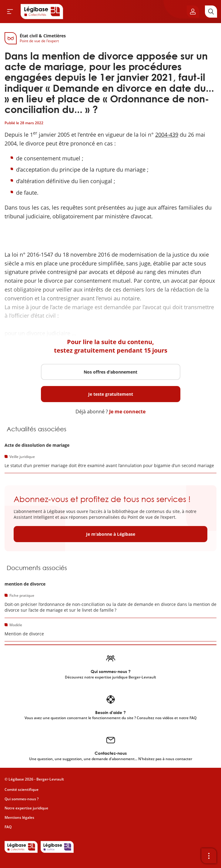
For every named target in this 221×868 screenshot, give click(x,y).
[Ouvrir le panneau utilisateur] (193, 12)
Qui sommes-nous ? (22, 799)
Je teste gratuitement (111, 394)
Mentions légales (19, 817)
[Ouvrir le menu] (10, 12)
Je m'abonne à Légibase (111, 534)
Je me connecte (127, 412)
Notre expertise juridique (26, 808)
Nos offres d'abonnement (110, 372)
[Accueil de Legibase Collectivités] (42, 12)
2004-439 (167, 135)
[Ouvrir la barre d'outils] (209, 856)
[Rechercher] (211, 12)
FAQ (8, 827)
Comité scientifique (22, 789)
